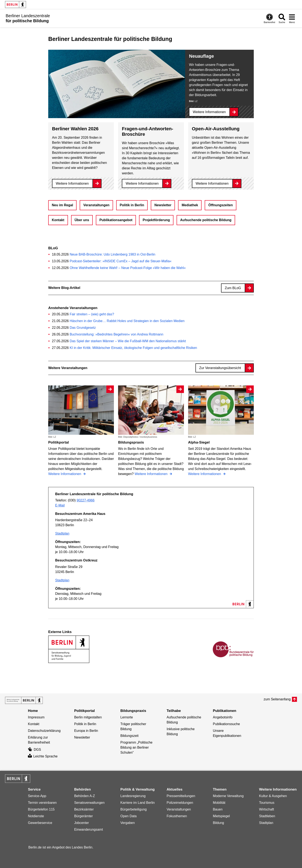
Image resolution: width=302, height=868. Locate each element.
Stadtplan (62, 533)
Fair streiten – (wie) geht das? (92, 314)
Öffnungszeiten (220, 205)
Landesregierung (133, 796)
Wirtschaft (266, 809)
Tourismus (267, 803)
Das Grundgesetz (83, 328)
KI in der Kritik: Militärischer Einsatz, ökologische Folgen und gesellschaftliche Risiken (133, 348)
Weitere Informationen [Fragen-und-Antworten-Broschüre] (142, 183)
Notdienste (36, 816)
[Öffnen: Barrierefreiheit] (269, 18)
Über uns (82, 220)
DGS (34, 750)
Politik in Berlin (132, 205)
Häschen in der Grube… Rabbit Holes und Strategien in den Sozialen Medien (127, 321)
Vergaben (128, 823)
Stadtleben (267, 816)
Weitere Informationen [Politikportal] (65, 474)
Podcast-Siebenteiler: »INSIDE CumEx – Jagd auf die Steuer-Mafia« (121, 261)
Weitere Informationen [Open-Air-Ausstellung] (212, 183)
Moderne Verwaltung (228, 796)
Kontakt (58, 220)
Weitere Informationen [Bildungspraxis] (152, 474)
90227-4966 (85, 500)
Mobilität (219, 803)
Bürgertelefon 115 (41, 809)
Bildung (218, 823)
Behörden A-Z (85, 796)
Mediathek (190, 205)
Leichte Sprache (43, 756)
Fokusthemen (177, 816)
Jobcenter (82, 823)
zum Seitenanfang (277, 699)
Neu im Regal (62, 205)
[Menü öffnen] (292, 18)
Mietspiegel (221, 816)
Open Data (128, 816)
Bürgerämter (84, 816)
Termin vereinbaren (42, 803)
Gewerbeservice (40, 823)
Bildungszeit (129, 736)
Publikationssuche (226, 724)
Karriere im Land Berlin (138, 803)
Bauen (218, 809)
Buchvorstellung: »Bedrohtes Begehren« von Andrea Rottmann (117, 334)
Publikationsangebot (116, 220)
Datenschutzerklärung (44, 731)
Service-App (37, 796)
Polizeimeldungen (180, 803)
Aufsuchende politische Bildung (206, 220)
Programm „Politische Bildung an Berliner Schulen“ (136, 747)
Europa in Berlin (86, 731)
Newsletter (163, 205)
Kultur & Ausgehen (273, 796)
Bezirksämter (84, 809)
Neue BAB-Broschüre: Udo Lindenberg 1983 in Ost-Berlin (112, 254)
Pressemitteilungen (181, 796)
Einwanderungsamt (89, 829)
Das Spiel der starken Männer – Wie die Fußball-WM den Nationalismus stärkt (128, 341)
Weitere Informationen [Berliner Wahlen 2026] (72, 183)
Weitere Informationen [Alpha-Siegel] (205, 474)
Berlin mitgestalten (88, 717)
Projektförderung (156, 220)
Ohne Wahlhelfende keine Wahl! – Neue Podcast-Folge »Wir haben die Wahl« (128, 268)
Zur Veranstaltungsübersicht (220, 368)
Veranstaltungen (96, 205)
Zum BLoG (233, 288)
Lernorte (127, 717)
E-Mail (60, 505)
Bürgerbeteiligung (133, 809)
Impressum (36, 717)
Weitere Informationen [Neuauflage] (209, 112)
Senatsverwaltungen (89, 803)
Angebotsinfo (223, 717)
